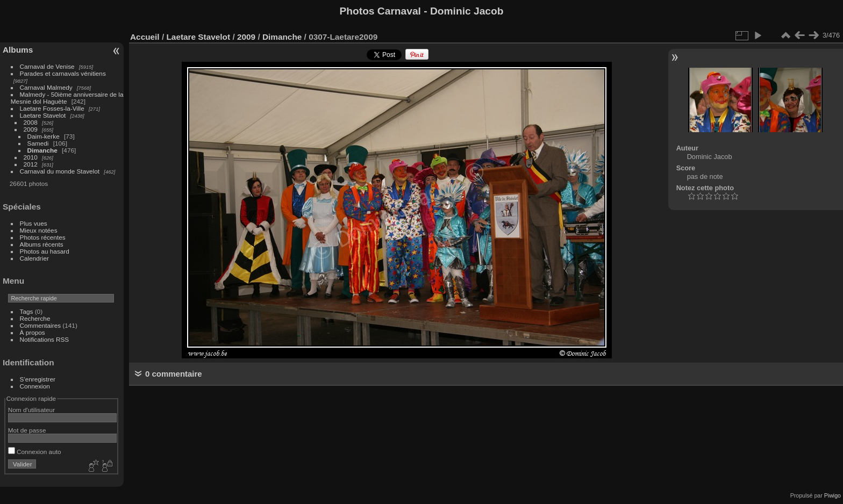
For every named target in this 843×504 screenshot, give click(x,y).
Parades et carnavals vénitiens (63, 73)
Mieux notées (39, 230)
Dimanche (42, 150)
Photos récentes (43, 237)
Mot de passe (27, 430)
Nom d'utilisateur (31, 410)
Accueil (145, 37)
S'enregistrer (38, 379)
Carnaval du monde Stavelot (60, 171)
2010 (31, 157)
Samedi (38, 143)
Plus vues (34, 223)
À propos (33, 332)
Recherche (35, 318)
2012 (31, 164)
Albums (18, 50)
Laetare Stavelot (43, 115)
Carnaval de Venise (47, 66)
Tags (27, 311)
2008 (31, 122)
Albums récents (42, 244)
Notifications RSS (45, 339)
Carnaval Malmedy (46, 87)
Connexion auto (35, 452)
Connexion (35, 386)
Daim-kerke (44, 136)
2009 (31, 129)
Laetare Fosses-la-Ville (52, 108)
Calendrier (34, 258)
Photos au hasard (45, 251)
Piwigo (833, 495)
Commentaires (41, 325)
